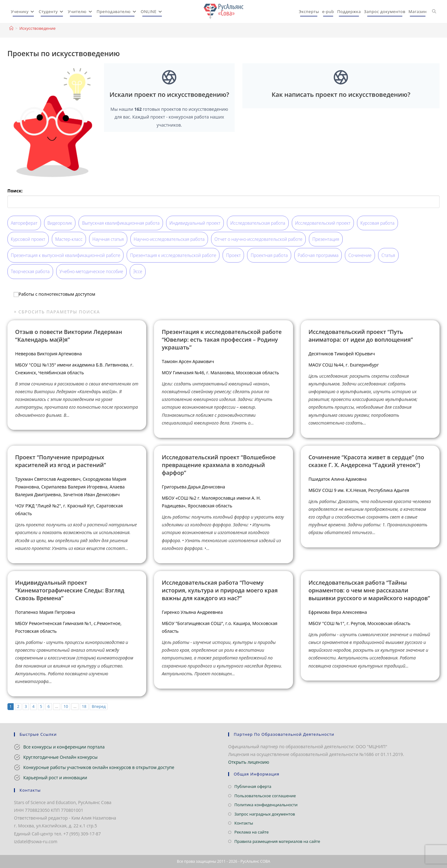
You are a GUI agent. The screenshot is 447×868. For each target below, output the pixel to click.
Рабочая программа (318, 255)
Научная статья (108, 239)
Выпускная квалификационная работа (121, 223)
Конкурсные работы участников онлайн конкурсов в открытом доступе (99, 767)
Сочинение (360, 255)
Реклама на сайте (252, 832)
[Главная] (11, 28)
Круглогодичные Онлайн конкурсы (60, 757)
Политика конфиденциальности (266, 805)
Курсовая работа (377, 223)
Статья (388, 255)
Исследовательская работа (258, 223)
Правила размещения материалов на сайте (277, 841)
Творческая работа (30, 271)
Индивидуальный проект (195, 223)
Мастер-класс (69, 239)
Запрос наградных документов (265, 814)
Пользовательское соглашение (265, 796)
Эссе (138, 271)
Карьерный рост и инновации (55, 778)
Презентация (326, 239)
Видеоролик (60, 223)
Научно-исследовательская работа (169, 239)
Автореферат (24, 223)
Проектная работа (269, 255)
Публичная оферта (253, 786)
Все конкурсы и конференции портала (64, 747)
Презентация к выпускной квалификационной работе (66, 255)
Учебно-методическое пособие (91, 271)
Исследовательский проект (323, 223)
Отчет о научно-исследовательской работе (258, 239)
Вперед (99, 706)
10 (66, 706)
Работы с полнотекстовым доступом (54, 294)
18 (84, 706)
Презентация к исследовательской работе (173, 255)
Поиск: (15, 191)
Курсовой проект (28, 239)
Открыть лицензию (249, 762)
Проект (233, 255)
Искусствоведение (37, 28)
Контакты (244, 823)
